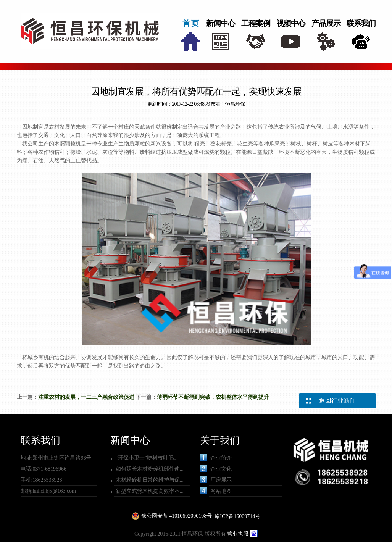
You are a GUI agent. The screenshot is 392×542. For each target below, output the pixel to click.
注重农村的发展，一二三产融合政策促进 (86, 397)
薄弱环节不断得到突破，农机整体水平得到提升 (213, 397)
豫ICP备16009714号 (237, 516)
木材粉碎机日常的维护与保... (150, 480)
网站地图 (216, 491)
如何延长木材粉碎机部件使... (150, 469)
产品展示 (326, 23)
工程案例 (256, 23)
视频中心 (291, 23)
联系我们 (361, 23)
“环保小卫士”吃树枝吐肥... (147, 458)
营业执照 (238, 534)
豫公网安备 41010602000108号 (177, 516)
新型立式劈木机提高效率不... (150, 491)
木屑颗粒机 (68, 144)
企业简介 (216, 458)
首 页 (190, 23)
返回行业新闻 (337, 401)
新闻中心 (221, 23)
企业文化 (216, 469)
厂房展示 (216, 480)
